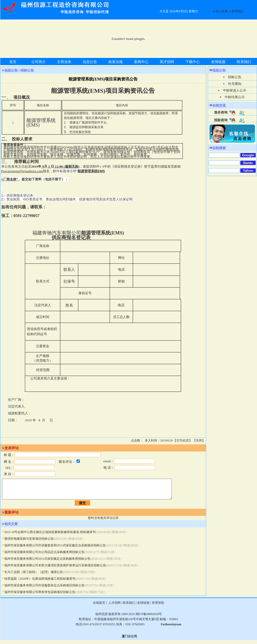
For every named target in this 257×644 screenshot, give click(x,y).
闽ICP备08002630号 (149, 618)
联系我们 (238, 11)
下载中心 (193, 62)
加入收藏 (222, 11)
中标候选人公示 (235, 90)
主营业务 (64, 62)
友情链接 (218, 62)
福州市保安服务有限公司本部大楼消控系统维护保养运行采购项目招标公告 (55, 569)
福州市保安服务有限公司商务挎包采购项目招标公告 (40, 596)
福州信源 (101, 618)
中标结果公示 (235, 97)
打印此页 (183, 441)
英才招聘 (167, 62)
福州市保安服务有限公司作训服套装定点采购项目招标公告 (44, 589)
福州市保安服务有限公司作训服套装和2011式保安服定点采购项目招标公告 (55, 549)
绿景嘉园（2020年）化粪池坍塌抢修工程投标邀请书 (40, 582)
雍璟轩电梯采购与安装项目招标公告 (29, 543)
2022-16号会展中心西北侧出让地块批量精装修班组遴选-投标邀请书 (50, 536)
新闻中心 (141, 62)
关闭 (199, 441)
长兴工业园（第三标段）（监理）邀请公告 (34, 576)
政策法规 (116, 62)
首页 (13, 62)
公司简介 (39, 62)
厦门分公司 (129, 640)
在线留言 (99, 607)
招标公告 (235, 77)
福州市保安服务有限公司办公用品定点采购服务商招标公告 (44, 556)
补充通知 (235, 84)
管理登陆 (158, 607)
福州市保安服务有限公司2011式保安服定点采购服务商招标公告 (47, 563)
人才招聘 (114, 607)
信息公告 (90, 62)
